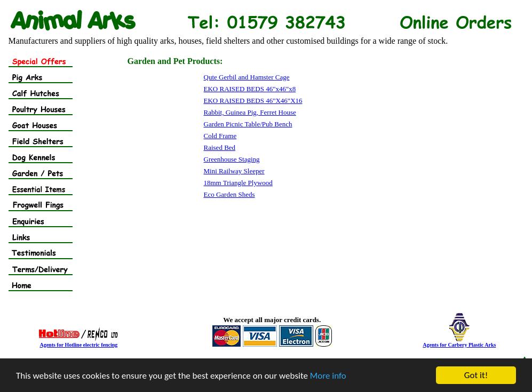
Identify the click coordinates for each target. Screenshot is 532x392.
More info (328, 376)
